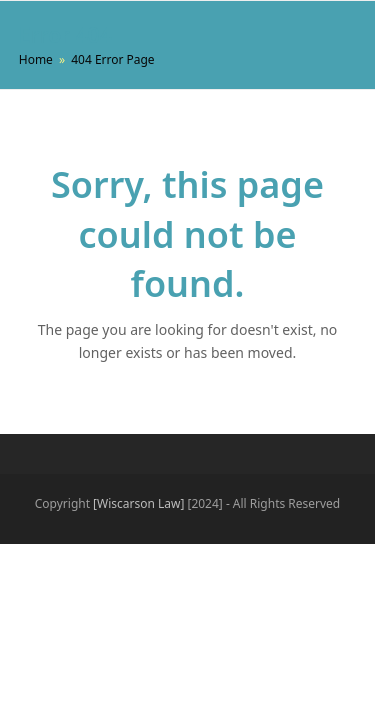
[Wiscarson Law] (138, 503)
